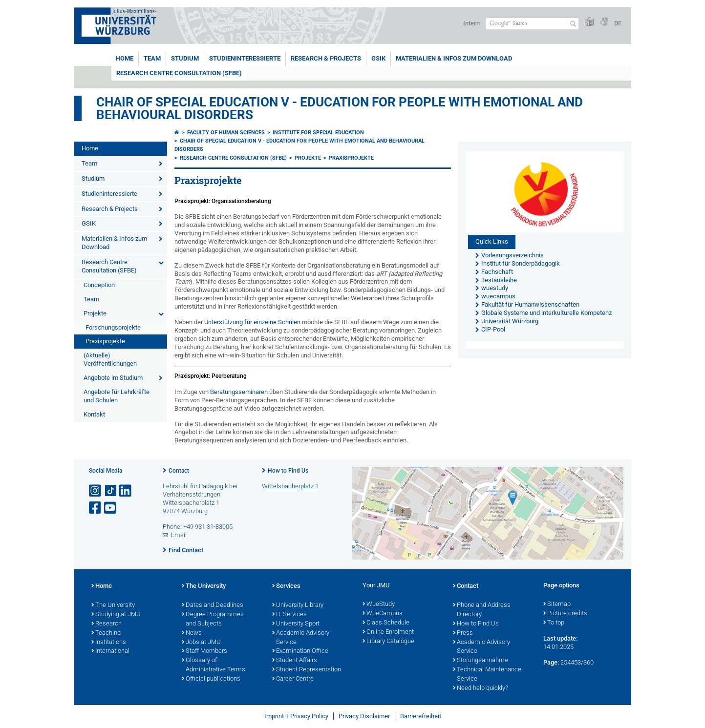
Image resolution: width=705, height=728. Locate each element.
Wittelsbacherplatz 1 (290, 486)
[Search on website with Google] (532, 24)
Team (152, 58)
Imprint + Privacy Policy (296, 716)
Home (125, 58)
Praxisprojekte (105, 341)
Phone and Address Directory (482, 610)
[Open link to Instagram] (96, 491)
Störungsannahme (481, 661)
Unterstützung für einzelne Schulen (253, 322)
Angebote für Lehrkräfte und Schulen (117, 396)
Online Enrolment (388, 632)
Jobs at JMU (201, 643)
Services (286, 586)
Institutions (109, 643)
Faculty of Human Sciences (226, 133)
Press (463, 633)
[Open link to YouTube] (111, 508)
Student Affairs (295, 661)
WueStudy (379, 604)
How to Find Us (288, 471)
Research (107, 624)
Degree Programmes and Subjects (213, 619)
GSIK (378, 58)
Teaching (106, 633)
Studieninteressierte (245, 58)
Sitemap (557, 604)
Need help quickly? (481, 688)
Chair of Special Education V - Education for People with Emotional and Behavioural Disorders (340, 108)
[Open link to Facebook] (96, 508)
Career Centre (293, 679)
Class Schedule (386, 623)
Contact (179, 471)
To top (554, 623)
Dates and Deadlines (213, 605)
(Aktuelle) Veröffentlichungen (110, 359)
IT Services (289, 615)
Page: (551, 662)
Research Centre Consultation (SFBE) (179, 73)
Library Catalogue (388, 642)
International (110, 651)
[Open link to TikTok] (111, 491)
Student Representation (307, 670)
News (192, 633)
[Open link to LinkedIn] (126, 491)
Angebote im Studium (113, 378)
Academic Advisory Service (301, 638)
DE (618, 23)
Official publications (211, 679)
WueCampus (383, 614)
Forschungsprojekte (113, 327)
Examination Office (300, 651)
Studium (185, 58)
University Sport (296, 624)
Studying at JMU (116, 615)
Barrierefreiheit (421, 716)
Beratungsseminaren (240, 392)
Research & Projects (326, 58)
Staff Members (204, 651)
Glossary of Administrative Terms (214, 665)
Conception (99, 285)
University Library (298, 605)
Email (179, 535)
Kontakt (94, 414)
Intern (471, 23)
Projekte (95, 313)
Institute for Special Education (318, 133)
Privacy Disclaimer (364, 716)
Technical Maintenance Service (487, 675)
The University (113, 605)
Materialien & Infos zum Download (454, 58)
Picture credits (565, 614)
